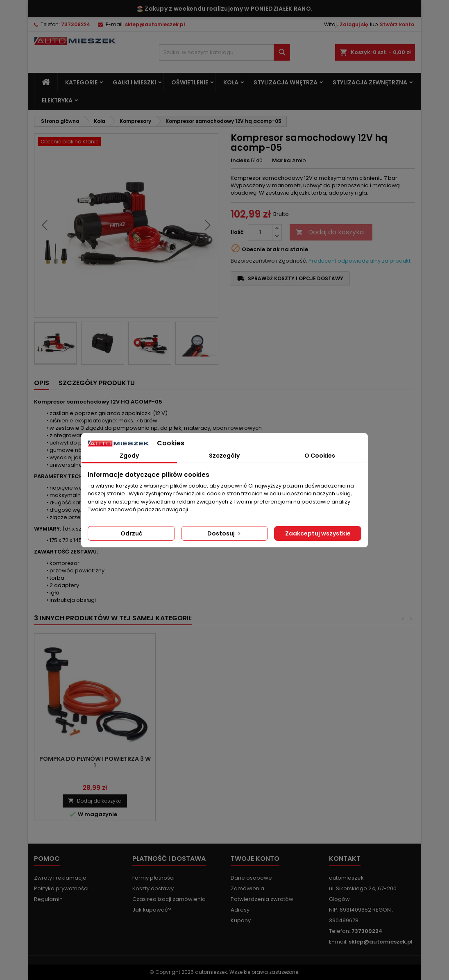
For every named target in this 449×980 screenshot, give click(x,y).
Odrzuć (131, 533)
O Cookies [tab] (320, 456)
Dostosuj (225, 533)
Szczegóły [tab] (224, 456)
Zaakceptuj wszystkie (318, 533)
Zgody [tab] (129, 456)
